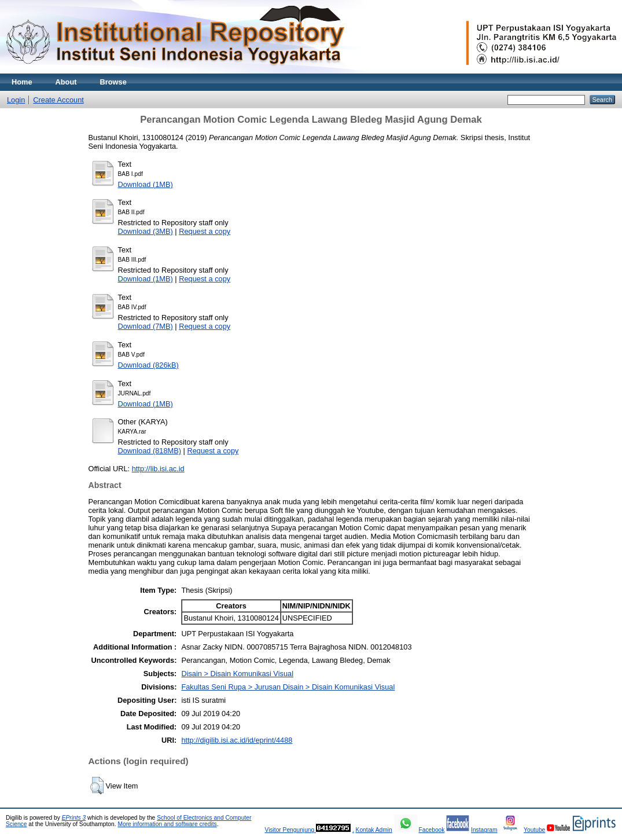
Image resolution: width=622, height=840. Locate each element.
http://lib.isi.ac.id (158, 469)
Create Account (58, 100)
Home (22, 82)
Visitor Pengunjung (290, 830)
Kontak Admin (374, 830)
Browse (113, 82)
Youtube (534, 830)
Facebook (431, 830)
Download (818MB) (150, 451)
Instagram (484, 830)
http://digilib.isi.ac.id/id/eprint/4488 (237, 740)
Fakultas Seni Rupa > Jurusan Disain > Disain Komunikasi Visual (288, 687)
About (66, 82)
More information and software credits (167, 824)
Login (16, 100)
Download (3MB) (146, 231)
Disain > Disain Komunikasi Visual (237, 674)
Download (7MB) (146, 326)
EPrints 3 (74, 818)
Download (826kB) (148, 365)
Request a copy (205, 231)
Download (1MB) (146, 184)
